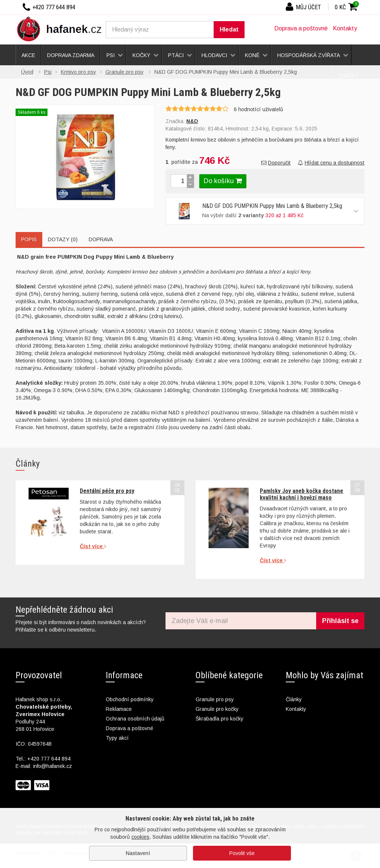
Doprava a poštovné (301, 28)
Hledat (229, 29)
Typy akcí (117, 738)
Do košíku (223, 181)
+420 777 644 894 (49, 759)
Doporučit (276, 163)
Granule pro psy (215, 699)
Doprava (101, 239)
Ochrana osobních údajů (135, 719)
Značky (348, 76)
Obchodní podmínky (130, 699)
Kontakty (345, 28)
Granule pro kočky (217, 709)
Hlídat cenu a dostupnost (331, 163)
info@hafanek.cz (53, 766)
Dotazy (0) (63, 239)
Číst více (93, 546)
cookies (140, 837)
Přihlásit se (340, 621)
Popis (29, 239)
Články (294, 699)
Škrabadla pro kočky (220, 719)
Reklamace (119, 709)
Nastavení (138, 853)
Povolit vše (242, 853)
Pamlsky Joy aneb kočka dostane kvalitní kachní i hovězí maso (302, 494)
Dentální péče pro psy (107, 491)
